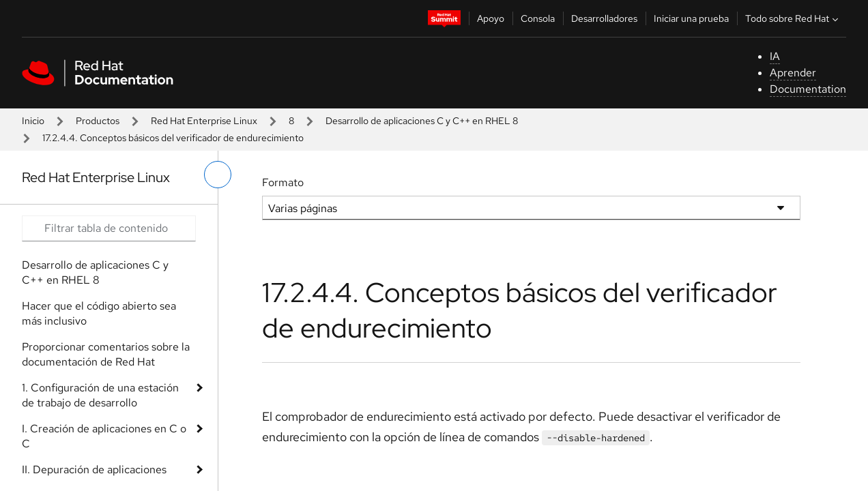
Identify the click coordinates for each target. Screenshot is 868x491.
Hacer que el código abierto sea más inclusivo (99, 313)
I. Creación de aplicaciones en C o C (104, 436)
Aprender (793, 73)
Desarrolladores (604, 18)
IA (775, 56)
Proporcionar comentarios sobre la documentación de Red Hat (106, 354)
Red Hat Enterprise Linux (204, 121)
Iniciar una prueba (691, 18)
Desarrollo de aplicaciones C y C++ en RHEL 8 (422, 121)
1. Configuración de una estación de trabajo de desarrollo (100, 395)
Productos (98, 121)
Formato (283, 182)
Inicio (33, 121)
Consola (538, 18)
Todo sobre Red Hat (793, 18)
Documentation (808, 89)
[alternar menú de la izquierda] (218, 175)
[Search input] (109, 228)
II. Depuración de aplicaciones (94, 470)
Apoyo (491, 18)
